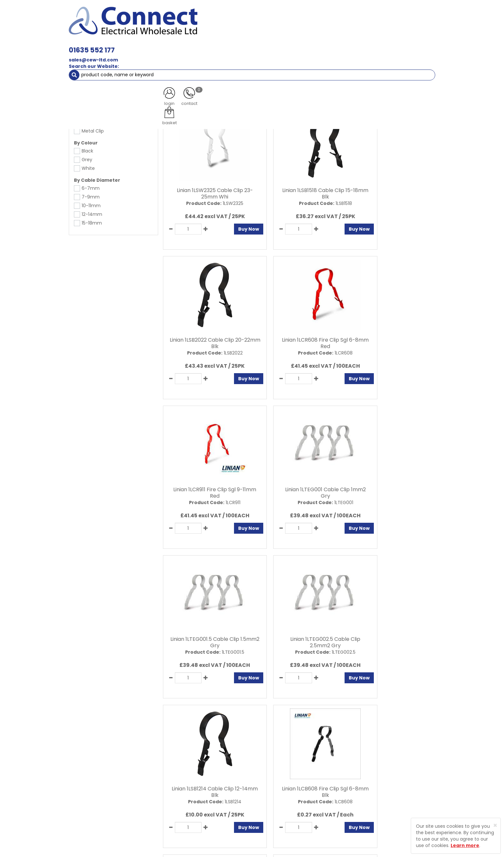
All (362, 708)
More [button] (421, 58)
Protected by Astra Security (348, 770)
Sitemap (259, 786)
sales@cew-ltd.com (184, 25)
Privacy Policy (265, 763)
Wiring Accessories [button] (241, 45)
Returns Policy (197, 808)
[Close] (495, 825)
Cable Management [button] (178, 58)
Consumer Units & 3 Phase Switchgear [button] (319, 45)
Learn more (465, 845)
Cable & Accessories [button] (183, 45)
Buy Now (231, 226)
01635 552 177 (182, 15)
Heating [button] (303, 58)
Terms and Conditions (274, 775)
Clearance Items (343, 58)
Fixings (89, 71)
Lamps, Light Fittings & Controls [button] (111, 45)
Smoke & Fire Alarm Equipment (108, 58)
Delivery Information (204, 797)
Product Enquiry (199, 786)
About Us (192, 763)
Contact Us (194, 775)
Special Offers (387, 58)
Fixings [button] (383, 45)
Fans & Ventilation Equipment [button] (248, 58)
